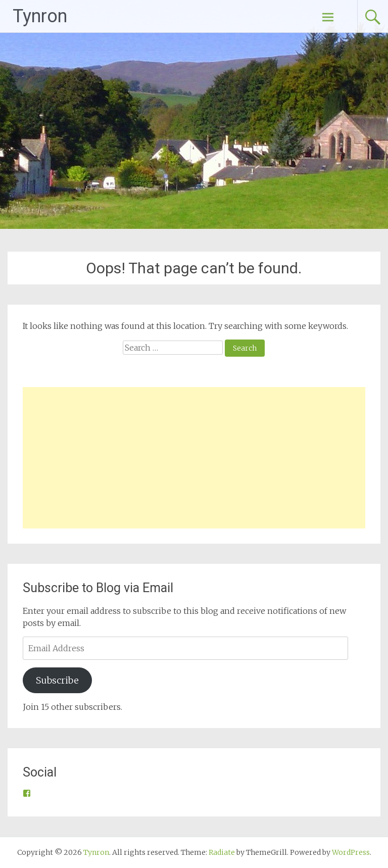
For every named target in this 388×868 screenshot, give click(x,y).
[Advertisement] (194, 458)
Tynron (40, 16)
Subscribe (57, 680)
